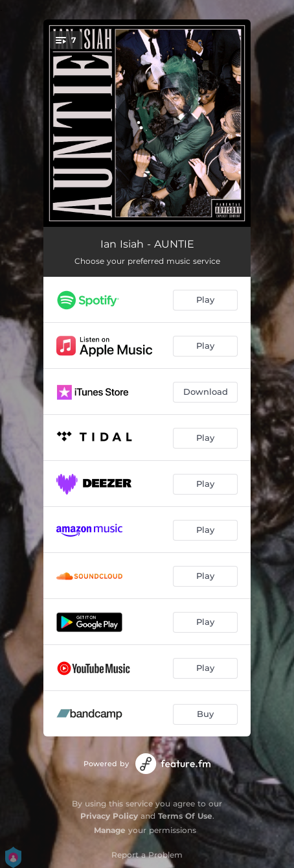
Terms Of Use (185, 816)
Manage (110, 830)
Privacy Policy (109, 816)
